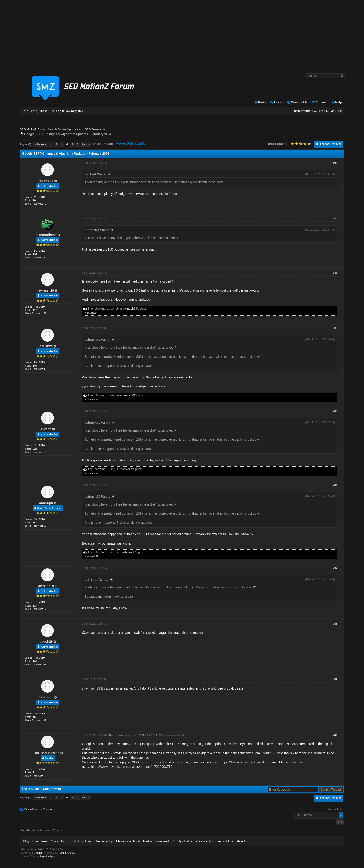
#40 (335, 735)
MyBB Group (67, 853)
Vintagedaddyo (45, 856)
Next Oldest (32, 789)
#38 (335, 624)
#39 (335, 679)
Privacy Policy (204, 841)
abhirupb (46, 503)
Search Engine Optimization (65, 129)
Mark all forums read (156, 841)
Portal (260, 102)
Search (277, 102)
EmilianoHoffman (46, 753)
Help (337, 102)
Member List (298, 102)
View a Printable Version (38, 809)
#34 (335, 328)
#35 (335, 411)
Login (58, 111)
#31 (335, 163)
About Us (242, 841)
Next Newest (52, 789)
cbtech (46, 429)
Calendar (320, 102)
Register (75, 111)
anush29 (92, 313)
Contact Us (57, 841)
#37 (335, 568)
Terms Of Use (225, 841)
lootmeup (46, 181)
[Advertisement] (182, 34)
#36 (335, 485)
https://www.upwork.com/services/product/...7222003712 (132, 767)
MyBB (39, 853)
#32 (335, 219)
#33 (335, 273)
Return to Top (105, 841)
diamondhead (46, 235)
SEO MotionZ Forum (33, 129)
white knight (94, 386)
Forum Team (40, 841)
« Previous (40, 144)
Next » (86, 144)
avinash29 (46, 290)
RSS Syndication (182, 841)
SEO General (93, 129)
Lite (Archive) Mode (128, 841)
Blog (26, 841)
